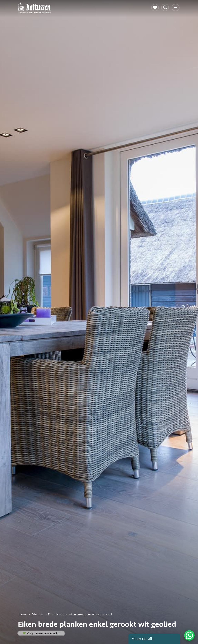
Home (23, 614)
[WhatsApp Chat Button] (189, 635)
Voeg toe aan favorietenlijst (41, 633)
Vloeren (38, 614)
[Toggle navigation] (176, 9)
